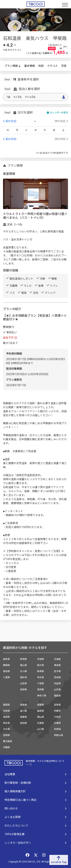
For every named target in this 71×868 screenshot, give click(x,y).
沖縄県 (6, 747)
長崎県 (6, 717)
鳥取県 (41, 705)
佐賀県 (6, 711)
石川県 (23, 671)
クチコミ (52, 66)
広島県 (41, 723)
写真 (64, 66)
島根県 (41, 711)
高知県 (23, 723)
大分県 (6, 729)
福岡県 (6, 705)
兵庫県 (57, 723)
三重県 (6, 677)
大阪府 (57, 717)
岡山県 (41, 717)
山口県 (41, 729)
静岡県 (6, 665)
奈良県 (57, 729)
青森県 (57, 665)
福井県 (23, 677)
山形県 (57, 690)
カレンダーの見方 (57, 113)
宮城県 (57, 677)
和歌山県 (59, 735)
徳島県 (23, 705)
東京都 (41, 690)
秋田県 (57, 683)
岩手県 (57, 671)
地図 (41, 66)
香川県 (23, 711)
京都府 (57, 711)
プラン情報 (13, 66)
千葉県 (41, 683)
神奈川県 (42, 696)
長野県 (23, 690)
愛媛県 (23, 717)
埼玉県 (41, 677)
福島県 (57, 696)
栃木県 (41, 665)
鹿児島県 (8, 741)
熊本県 (6, 723)
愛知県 (6, 671)
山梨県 (23, 683)
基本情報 (30, 66)
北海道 (57, 659)
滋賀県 (57, 705)
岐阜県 (6, 659)
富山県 (23, 665)
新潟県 (23, 659)
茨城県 (41, 659)
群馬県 (41, 671)
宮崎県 (6, 735)
